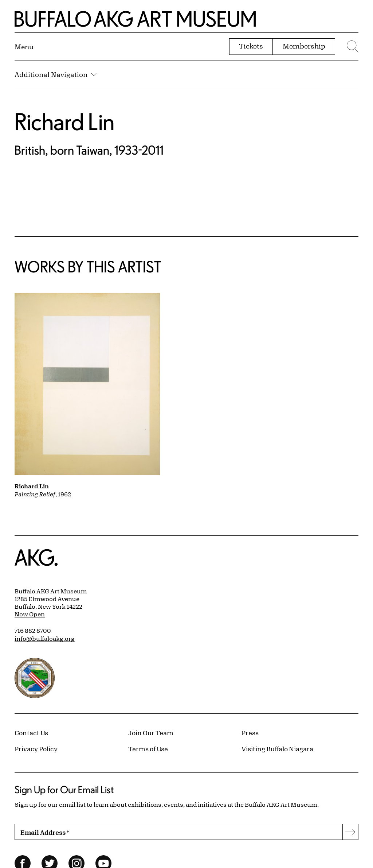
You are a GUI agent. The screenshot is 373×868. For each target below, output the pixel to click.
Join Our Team (151, 733)
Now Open (30, 614)
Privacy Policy (36, 749)
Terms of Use (148, 749)
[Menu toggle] (24, 47)
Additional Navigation (56, 74)
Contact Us (31, 733)
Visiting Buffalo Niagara (277, 749)
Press (250, 733)
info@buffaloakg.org (45, 639)
